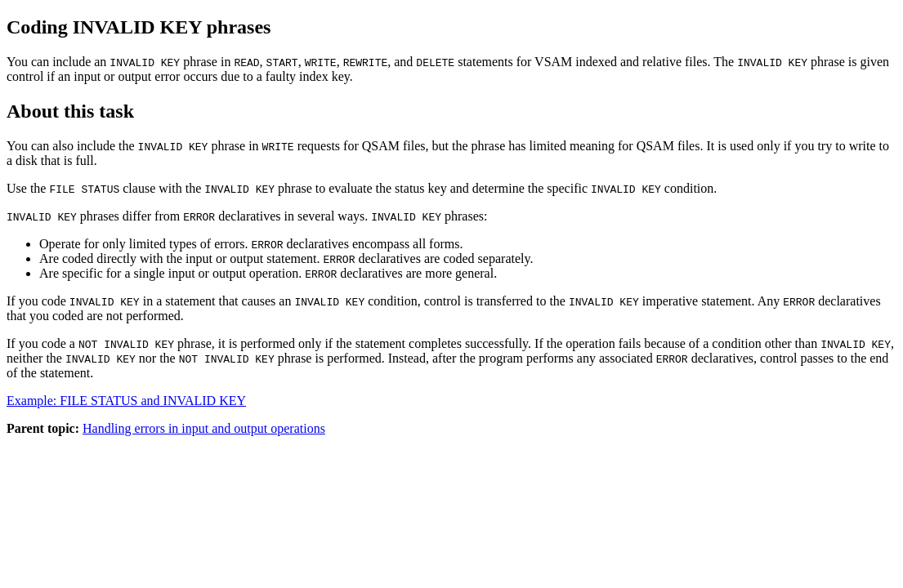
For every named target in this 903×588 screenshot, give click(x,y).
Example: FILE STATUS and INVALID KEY (126, 401)
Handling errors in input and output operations (204, 428)
